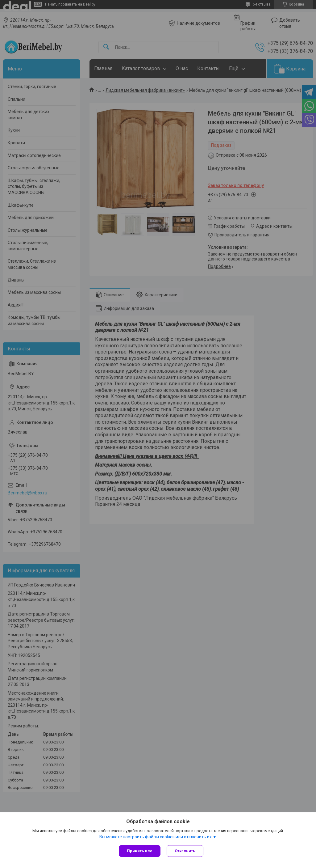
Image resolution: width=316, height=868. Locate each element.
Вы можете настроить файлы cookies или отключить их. (156, 837)
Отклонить (185, 851)
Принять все (140, 851)
